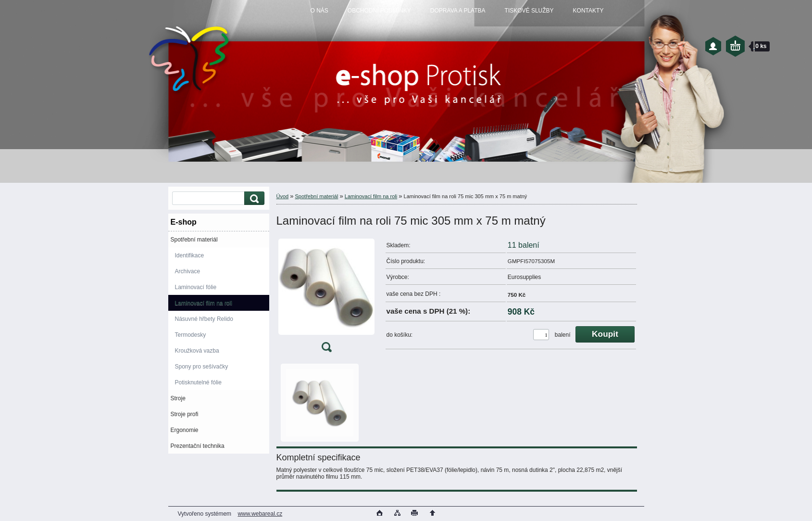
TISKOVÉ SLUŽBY (529, 11)
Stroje (178, 398)
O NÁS (319, 11)
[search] (253, 198)
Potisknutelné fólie (198, 382)
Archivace (188, 271)
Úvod (283, 196)
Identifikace (190, 255)
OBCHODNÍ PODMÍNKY (379, 11)
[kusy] (541, 335)
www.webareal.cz (260, 514)
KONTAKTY (588, 11)
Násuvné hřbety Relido (204, 319)
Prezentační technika (198, 446)
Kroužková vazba (197, 351)
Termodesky (191, 335)
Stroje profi (185, 414)
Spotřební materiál (194, 240)
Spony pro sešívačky (202, 367)
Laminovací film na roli (204, 303)
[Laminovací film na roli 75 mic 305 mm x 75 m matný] (326, 298)
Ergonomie (185, 430)
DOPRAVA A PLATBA (458, 11)
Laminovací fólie (196, 287)
